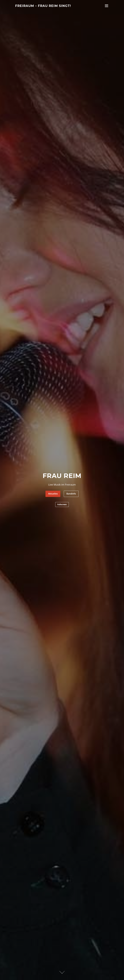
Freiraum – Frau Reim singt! (43, 6)
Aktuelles (53, 494)
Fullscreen (62, 505)
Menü (106, 6)
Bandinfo (71, 494)
